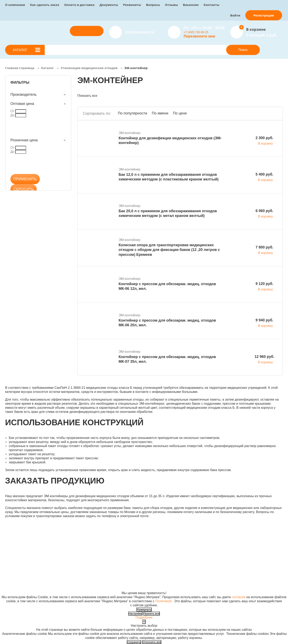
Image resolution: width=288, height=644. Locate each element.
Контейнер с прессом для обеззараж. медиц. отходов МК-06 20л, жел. (167, 323)
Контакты (211, 5)
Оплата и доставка (79, 5)
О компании (15, 5)
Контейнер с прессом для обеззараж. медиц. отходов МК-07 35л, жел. (167, 359)
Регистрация (264, 15)
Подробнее (144, 617)
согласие (239, 597)
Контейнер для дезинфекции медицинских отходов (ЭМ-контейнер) (170, 140)
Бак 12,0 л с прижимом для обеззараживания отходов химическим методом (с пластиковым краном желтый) (169, 177)
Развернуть (144, 609)
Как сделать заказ (45, 5)
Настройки (135, 614)
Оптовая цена (22, 104)
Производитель (23, 95)
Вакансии (191, 5)
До (12, 115)
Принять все (152, 614)
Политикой (163, 601)
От (12, 111)
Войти (235, 15)
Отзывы (171, 5)
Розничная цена (24, 140)
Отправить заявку (87, 31)
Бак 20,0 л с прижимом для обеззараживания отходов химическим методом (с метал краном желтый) (168, 213)
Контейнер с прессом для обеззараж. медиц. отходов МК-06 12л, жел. (167, 286)
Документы (109, 5)
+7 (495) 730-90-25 (196, 32)
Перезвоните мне (200, 36)
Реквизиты (132, 5)
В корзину (265, 143)
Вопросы (153, 5)
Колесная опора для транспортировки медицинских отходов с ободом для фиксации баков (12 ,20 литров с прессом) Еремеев (169, 250)
